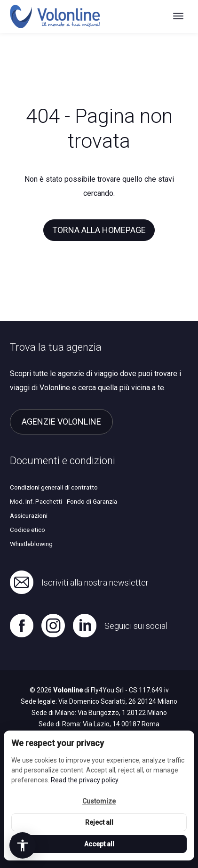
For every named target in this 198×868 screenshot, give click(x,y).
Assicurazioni (29, 515)
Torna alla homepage (99, 230)
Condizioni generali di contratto (54, 487)
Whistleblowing (31, 544)
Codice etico (28, 530)
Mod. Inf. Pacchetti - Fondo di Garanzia (63, 501)
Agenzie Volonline (61, 422)
